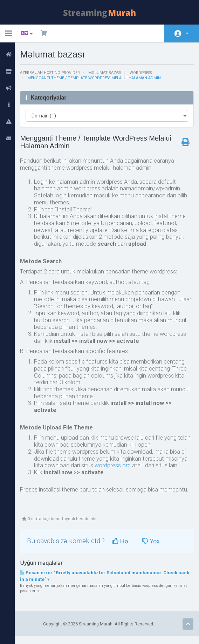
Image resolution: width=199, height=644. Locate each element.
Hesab (187, 33)
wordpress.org (116, 472)
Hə (125, 548)
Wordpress (146, 73)
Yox (155, 548)
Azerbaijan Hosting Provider (53, 73)
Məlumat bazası (109, 73)
